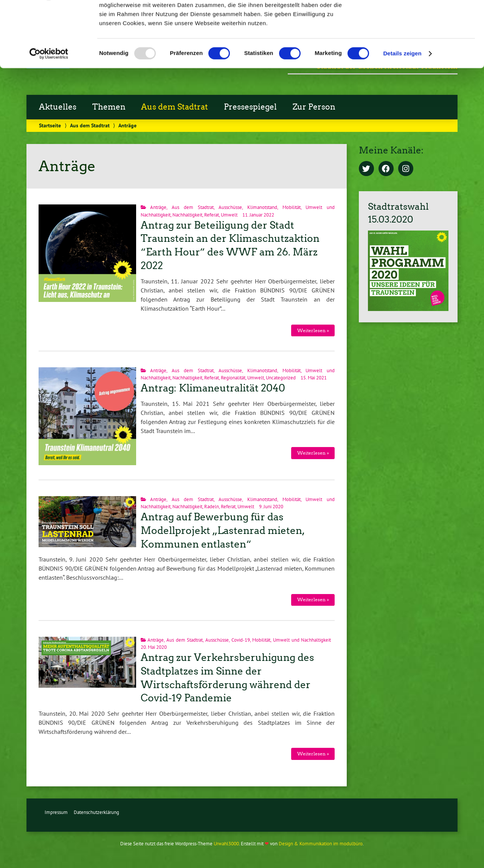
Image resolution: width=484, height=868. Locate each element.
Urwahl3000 (226, 844)
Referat (212, 215)
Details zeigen (402, 112)
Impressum (56, 812)
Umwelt (229, 215)
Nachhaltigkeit (187, 215)
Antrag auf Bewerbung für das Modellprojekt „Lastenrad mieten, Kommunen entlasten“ (222, 531)
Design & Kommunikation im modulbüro (321, 844)
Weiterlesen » (313, 330)
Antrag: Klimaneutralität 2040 (213, 388)
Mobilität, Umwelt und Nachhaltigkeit (292, 640)
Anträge (158, 207)
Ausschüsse (230, 207)
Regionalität (233, 378)
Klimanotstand (262, 207)
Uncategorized (281, 378)
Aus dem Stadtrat (192, 207)
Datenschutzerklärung (96, 812)
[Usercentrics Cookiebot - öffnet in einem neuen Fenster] (49, 113)
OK (421, 19)
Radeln (212, 507)
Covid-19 (241, 640)
